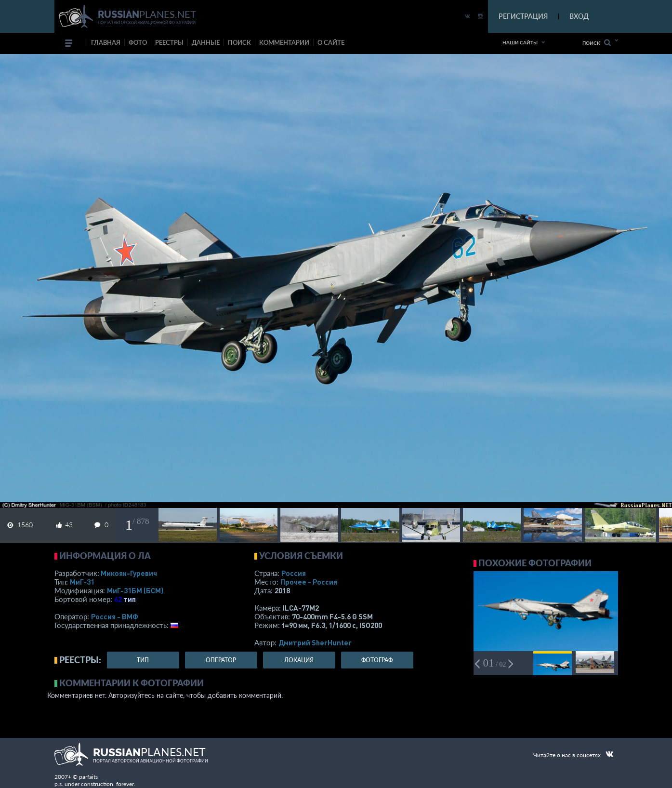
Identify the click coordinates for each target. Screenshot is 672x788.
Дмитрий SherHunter (315, 642)
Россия (294, 573)
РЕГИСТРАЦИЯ (523, 16)
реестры (169, 42)
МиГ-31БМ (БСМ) (135, 590)
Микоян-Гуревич (129, 573)
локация (299, 660)
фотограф (377, 660)
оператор (221, 660)
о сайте (331, 42)
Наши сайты (520, 42)
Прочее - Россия (309, 582)
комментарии (284, 42)
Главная (106, 42)
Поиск (597, 43)
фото (138, 42)
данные (206, 42)
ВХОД (579, 16)
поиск (239, 42)
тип (130, 599)
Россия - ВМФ (115, 616)
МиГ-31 (82, 582)
